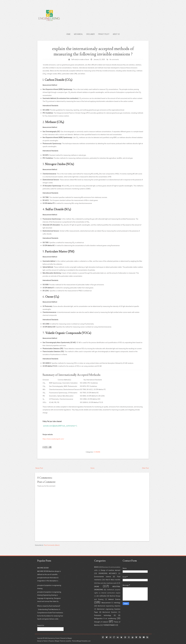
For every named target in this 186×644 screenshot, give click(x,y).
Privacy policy (104, 34)
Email (144, 637)
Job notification (101, 596)
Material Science (114, 599)
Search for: (41, 625)
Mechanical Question (110, 612)
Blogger (70, 638)
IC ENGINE (97, 452)
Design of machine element (111, 570)
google (113, 637)
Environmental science (103, 577)
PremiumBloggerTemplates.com (81, 641)
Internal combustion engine (111, 593)
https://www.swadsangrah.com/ (53, 439)
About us (116, 34)
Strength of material (101, 622)
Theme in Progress (49, 641)
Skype (140, 637)
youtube (132, 637)
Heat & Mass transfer (113, 580)
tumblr (128, 637)
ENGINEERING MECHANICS (108, 573)
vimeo (136, 637)
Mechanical (78, 34)
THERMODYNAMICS (109, 625)
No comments (114, 59)
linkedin (117, 637)
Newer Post (39, 468)
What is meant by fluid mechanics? (49, 606)
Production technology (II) (105, 615)
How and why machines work (107, 583)
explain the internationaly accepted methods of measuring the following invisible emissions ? (93, 51)
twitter (106, 637)
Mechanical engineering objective (109, 606)
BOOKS (96, 567)
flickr (109, 637)
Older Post (145, 468)
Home (68, 34)
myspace (121, 637)
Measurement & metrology (111, 603)
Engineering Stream (54, 638)
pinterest (125, 637)
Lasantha (68, 641)
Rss (147, 637)
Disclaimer (91, 34)
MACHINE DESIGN (43, 568)
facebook (102, 637)
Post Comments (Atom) (52, 545)
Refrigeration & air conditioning (105, 618)
